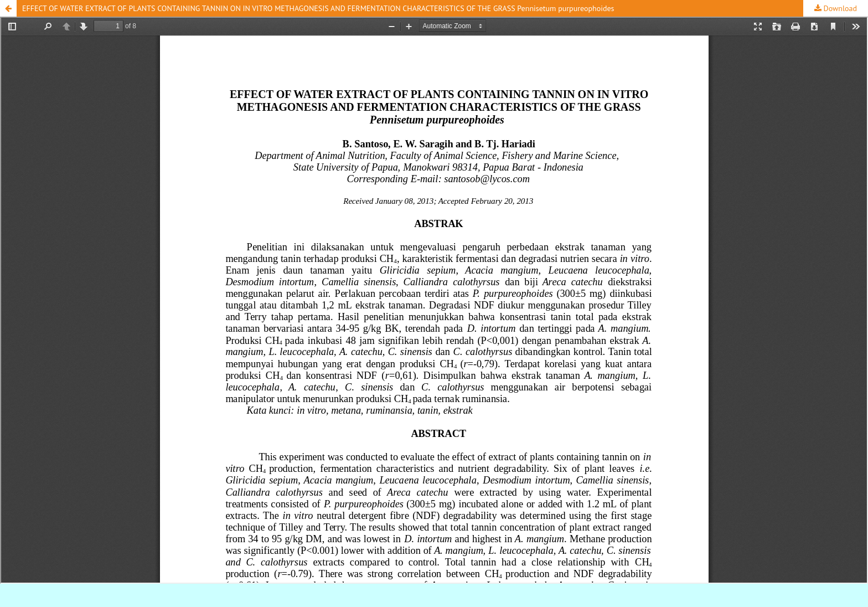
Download (839, 8)
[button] (8, 8)
